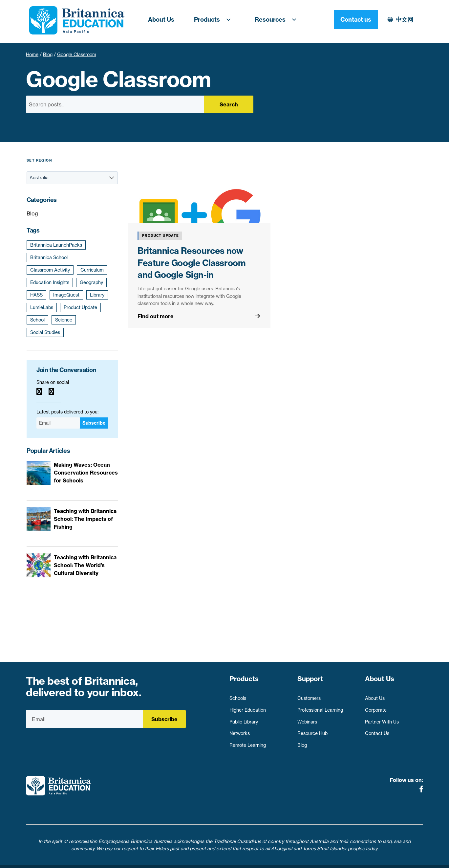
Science (64, 320)
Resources (278, 20)
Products (214, 20)
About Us (161, 20)
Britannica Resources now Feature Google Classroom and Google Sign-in (192, 263)
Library (97, 295)
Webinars (307, 719)
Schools (238, 695)
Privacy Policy (188, 859)
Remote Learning (248, 742)
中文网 (347, 20)
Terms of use (227, 859)
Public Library (244, 719)
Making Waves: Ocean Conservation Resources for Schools (86, 473)
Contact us (401, 20)
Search (229, 104)
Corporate (376, 707)
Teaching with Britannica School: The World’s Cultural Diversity (85, 565)
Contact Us (377, 730)
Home (32, 55)
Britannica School (49, 257)
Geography (91, 282)
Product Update (80, 307)
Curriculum (92, 270)
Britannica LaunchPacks (56, 245)
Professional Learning (320, 707)
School (37, 320)
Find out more (156, 316)
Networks (240, 730)
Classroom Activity (50, 270)
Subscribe (94, 423)
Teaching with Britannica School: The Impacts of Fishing (85, 519)
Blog (48, 55)
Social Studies (45, 332)
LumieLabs (42, 307)
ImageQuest (66, 295)
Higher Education (248, 707)
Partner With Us (382, 719)
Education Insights (50, 282)
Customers (309, 695)
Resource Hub (312, 730)
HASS (36, 295)
